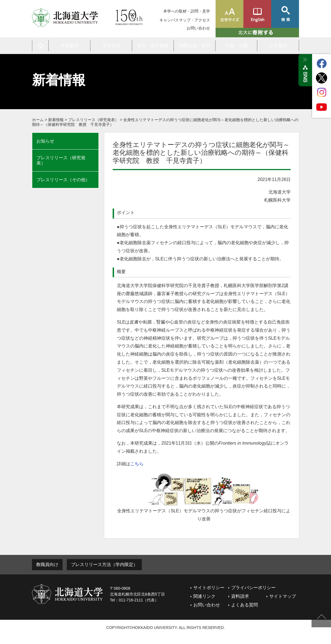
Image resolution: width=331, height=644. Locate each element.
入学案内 (278, 46)
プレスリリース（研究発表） (93, 120)
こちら (137, 464)
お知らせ (45, 141)
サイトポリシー (209, 588)
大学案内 (70, 46)
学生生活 (111, 46)
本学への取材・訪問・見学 (187, 11)
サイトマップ (283, 596)
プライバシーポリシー (253, 588)
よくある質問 (244, 605)
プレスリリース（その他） (63, 180)
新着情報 (56, 120)
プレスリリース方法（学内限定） (104, 565)
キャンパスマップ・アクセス (185, 20)
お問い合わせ (198, 28)
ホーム (38, 120)
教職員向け (47, 565)
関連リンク (204, 596)
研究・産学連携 (153, 46)
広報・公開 (236, 46)
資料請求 (240, 596)
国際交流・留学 (195, 46)
